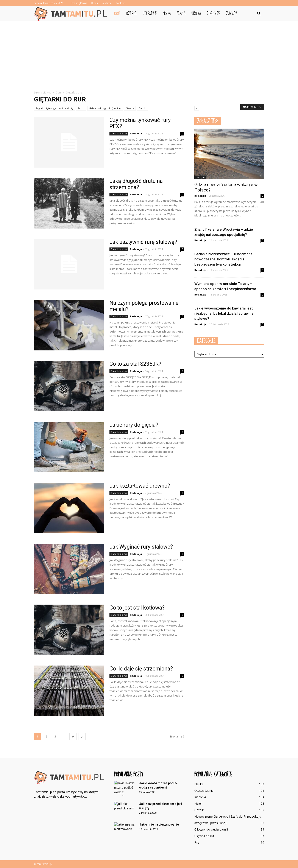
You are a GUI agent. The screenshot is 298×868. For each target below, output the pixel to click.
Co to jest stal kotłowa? (137, 608)
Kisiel (198, 803)
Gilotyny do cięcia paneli (211, 829)
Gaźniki (199, 810)
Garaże (130, 108)
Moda (167, 14)
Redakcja (136, 133)
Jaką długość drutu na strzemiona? (136, 184)
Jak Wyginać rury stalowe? (141, 547)
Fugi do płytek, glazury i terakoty (55, 108)
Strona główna (79, 3)
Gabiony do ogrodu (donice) (105, 108)
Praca (181, 14)
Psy (197, 842)
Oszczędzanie (204, 791)
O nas (94, 3)
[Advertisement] (149, 54)
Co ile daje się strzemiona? (141, 669)
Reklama (107, 3)
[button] (259, 14)
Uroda (196, 14)
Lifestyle (150, 14)
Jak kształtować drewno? (140, 486)
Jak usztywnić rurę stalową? (143, 242)
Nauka (199, 784)
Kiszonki (200, 797)
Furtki (81, 108)
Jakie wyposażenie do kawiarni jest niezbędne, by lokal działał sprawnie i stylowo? (225, 313)
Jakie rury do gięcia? (134, 425)
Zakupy (231, 14)
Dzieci (131, 14)
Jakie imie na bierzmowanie (159, 824)
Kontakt (120, 3)
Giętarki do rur (119, 134)
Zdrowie (213, 14)
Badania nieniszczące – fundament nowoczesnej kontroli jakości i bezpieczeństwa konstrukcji (223, 259)
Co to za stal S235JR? (135, 364)
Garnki (142, 108)
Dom (117, 14)
